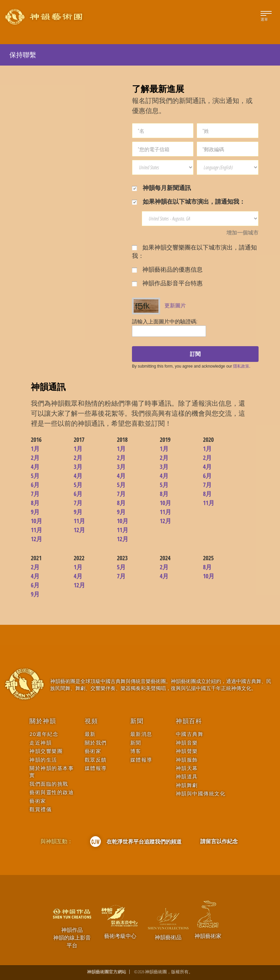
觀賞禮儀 (41, 809)
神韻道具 (187, 776)
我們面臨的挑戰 (49, 784)
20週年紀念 (44, 734)
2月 (35, 458)
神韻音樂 (187, 743)
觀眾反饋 (96, 760)
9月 (35, 512)
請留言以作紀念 (219, 841)
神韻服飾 (187, 760)
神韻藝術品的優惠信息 (167, 269)
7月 (35, 494)
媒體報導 (96, 768)
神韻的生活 (43, 760)
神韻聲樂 (187, 751)
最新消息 (141, 734)
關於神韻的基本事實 (52, 772)
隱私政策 (241, 366)
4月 (35, 467)
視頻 (91, 721)
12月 (37, 539)
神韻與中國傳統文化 (201, 794)
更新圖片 (175, 305)
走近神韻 (41, 743)
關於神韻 (43, 721)
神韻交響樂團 (46, 751)
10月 (37, 521)
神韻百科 (189, 721)
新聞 (137, 721)
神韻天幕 (187, 768)
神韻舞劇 (187, 785)
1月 (35, 449)
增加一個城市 (242, 232)
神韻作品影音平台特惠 (167, 283)
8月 (35, 503)
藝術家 (38, 801)
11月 (37, 530)
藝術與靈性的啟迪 (52, 792)
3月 (78, 467)
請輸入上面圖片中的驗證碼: (165, 321)
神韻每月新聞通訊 (161, 188)
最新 (90, 734)
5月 (35, 476)
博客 (136, 751)
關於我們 (96, 743)
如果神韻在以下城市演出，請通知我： (189, 201)
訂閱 (195, 354)
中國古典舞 (190, 734)
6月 (35, 485)
